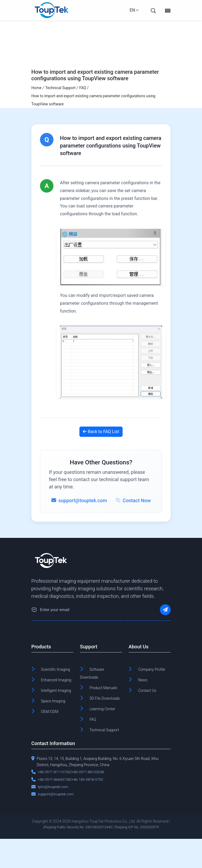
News (144, 688)
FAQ (94, 741)
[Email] (34, 611)
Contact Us (150, 698)
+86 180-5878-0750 (89, 809)
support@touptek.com (56, 823)
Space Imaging (57, 723)
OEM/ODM (52, 734)
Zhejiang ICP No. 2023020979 (141, 856)
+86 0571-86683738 (55, 809)
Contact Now (133, 500)
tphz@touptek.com (54, 816)
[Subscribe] (165, 611)
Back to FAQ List (101, 432)
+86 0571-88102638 (90, 801)
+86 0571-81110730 (55, 801)
